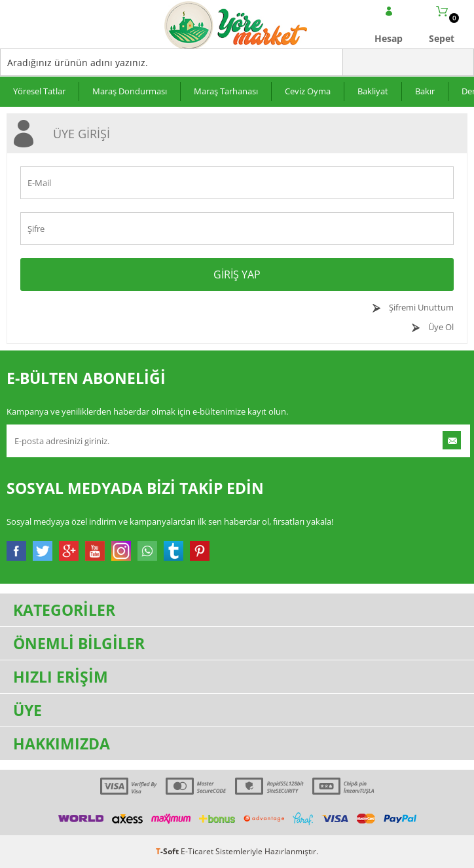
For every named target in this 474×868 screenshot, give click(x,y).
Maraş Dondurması (130, 91)
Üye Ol (440, 327)
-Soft (168, 851)
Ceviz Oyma (308, 91)
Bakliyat (373, 91)
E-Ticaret (197, 851)
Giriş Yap (237, 274)
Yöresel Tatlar (39, 91)
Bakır (425, 91)
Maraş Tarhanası (226, 91)
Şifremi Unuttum (420, 307)
